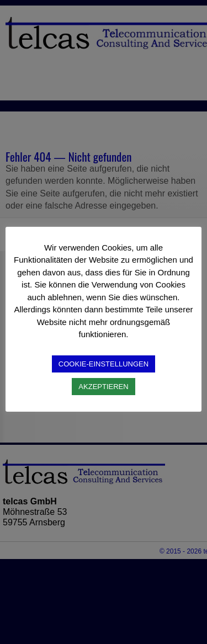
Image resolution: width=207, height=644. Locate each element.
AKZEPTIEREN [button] (103, 387)
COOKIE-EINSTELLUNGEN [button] (104, 364)
